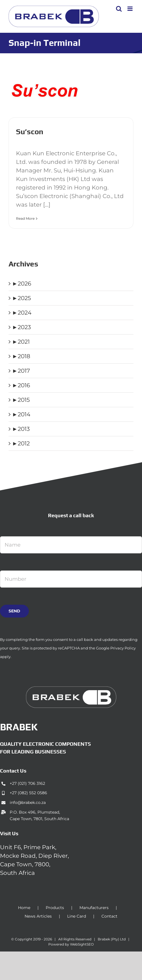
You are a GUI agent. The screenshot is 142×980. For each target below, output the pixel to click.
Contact (109, 916)
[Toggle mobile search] (119, 9)
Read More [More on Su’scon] (25, 218)
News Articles (38, 916)
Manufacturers (94, 908)
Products (55, 908)
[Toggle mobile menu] (130, 9)
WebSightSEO (82, 944)
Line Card (77, 916)
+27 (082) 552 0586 (28, 793)
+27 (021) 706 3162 (27, 783)
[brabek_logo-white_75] (71, 689)
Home (24, 908)
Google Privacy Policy (116, 648)
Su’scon (30, 132)
